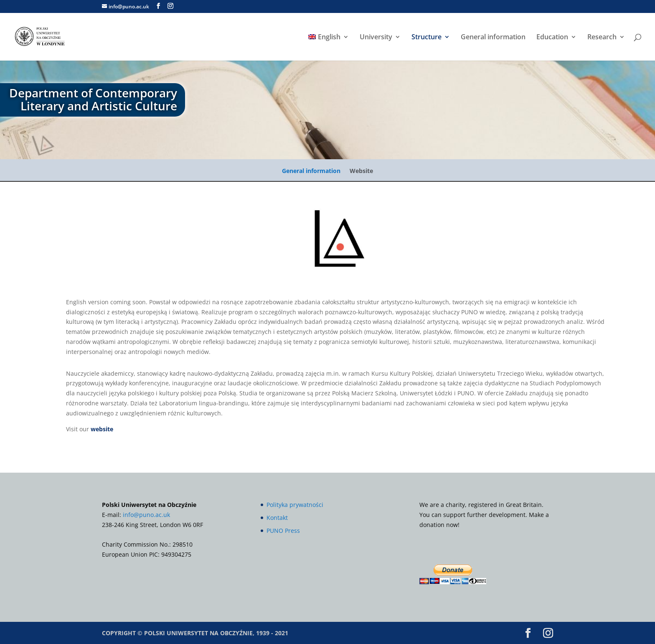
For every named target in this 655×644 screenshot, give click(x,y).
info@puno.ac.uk (146, 515)
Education (552, 38)
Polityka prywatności (295, 505)
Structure (427, 38)
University (376, 38)
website (102, 429)
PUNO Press (283, 531)
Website (361, 171)
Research (602, 38)
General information (493, 38)
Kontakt (277, 518)
